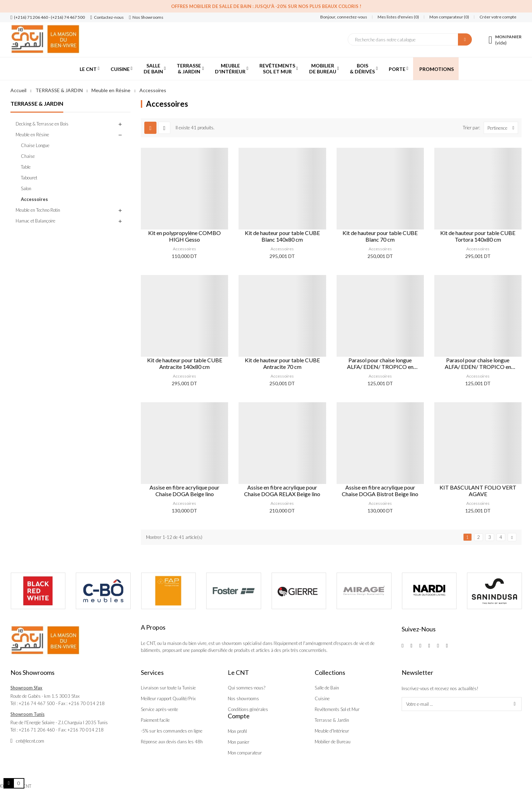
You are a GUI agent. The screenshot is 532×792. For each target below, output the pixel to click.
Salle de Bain (327, 688)
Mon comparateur (245, 753)
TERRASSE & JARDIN (37, 103)
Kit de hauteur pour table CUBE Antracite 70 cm (282, 363)
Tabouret (29, 178)
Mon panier (239, 742)
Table (26, 167)
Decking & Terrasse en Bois (42, 124)
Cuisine (322, 698)
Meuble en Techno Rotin (38, 210)
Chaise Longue (35, 145)
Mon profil (237, 731)
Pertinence (503, 128)
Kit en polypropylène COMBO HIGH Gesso (184, 236)
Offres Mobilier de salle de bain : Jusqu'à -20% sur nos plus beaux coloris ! (266, 6)
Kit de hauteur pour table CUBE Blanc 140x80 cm (282, 236)
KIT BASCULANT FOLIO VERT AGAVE (478, 491)
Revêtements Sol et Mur (337, 709)
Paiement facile (155, 720)
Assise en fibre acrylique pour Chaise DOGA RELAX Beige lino (282, 491)
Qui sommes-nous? (247, 688)
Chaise (28, 156)
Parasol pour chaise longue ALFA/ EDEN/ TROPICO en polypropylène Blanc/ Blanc (380, 363)
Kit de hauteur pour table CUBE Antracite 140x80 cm (185, 363)
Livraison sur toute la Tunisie (168, 688)
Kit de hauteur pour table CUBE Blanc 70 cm (380, 236)
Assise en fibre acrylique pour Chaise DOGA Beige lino (184, 491)
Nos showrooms (243, 698)
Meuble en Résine (32, 135)
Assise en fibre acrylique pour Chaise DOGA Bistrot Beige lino (380, 491)
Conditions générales (248, 709)
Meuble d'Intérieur (332, 731)
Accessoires (34, 199)
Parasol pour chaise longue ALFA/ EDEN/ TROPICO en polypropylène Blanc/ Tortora (478, 363)
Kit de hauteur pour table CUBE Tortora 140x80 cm (478, 236)
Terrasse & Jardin (332, 720)
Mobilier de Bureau (333, 742)
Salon (26, 188)
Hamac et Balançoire (35, 221)
